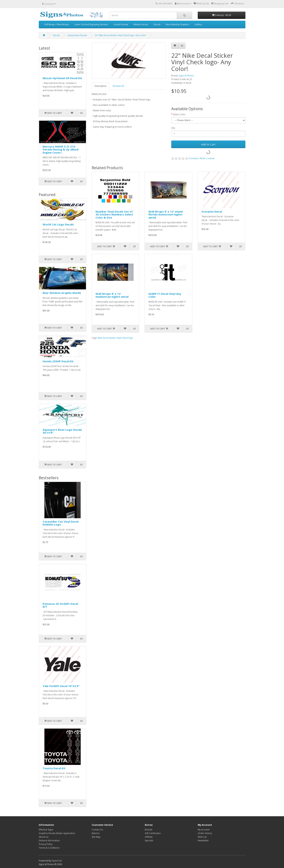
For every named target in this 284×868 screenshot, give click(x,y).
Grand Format (121, 24)
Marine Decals (141, 24)
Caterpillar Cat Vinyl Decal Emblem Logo (60, 523)
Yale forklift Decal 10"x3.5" (61, 686)
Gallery (198, 24)
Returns (96, 833)
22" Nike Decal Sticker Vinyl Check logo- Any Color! (120, 35)
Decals (157, 24)
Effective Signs (46, 830)
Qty (173, 128)
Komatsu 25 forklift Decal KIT (60, 605)
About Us (44, 837)
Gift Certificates (153, 833)
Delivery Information (49, 841)
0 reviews (193, 158)
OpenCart (57, 861)
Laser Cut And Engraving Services (91, 24)
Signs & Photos (186, 76)
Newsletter (203, 841)
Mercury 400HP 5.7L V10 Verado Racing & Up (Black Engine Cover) (61, 149)
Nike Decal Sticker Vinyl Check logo (115, 338)
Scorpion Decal (212, 211)
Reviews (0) (118, 86)
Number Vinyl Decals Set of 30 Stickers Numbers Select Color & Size (114, 214)
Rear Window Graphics (178, 24)
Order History (205, 833)
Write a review (207, 158)
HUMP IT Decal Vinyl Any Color (165, 295)
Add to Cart (208, 144)
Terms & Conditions (49, 848)
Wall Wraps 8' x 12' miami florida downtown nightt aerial (166, 214)
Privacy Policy (46, 844)
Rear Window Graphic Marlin (62, 293)
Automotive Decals (77, 35)
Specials (149, 841)
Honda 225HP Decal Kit (58, 361)
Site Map (96, 837)
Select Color (179, 114)
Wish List (202, 837)
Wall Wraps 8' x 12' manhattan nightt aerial (112, 295)
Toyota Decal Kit (54, 768)
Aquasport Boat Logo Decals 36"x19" (62, 431)
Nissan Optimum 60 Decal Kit (62, 78)
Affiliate (149, 837)
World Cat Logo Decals (58, 224)
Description (101, 86)
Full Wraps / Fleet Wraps (57, 24)
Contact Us (97, 830)
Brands (149, 830)
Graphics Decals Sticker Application (57, 833)
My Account (204, 830)
